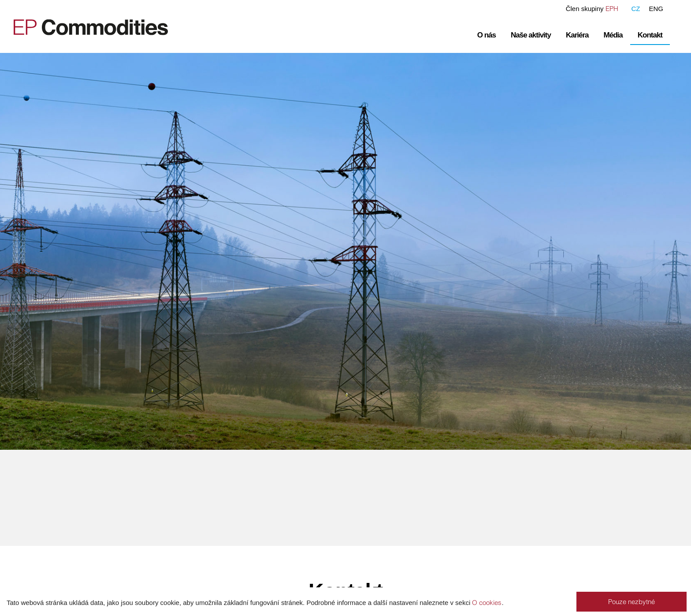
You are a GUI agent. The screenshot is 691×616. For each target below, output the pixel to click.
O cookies (487, 603)
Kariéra (577, 35)
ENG (656, 9)
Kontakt (650, 35)
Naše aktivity (531, 35)
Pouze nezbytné (632, 602)
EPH (612, 9)
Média (613, 35)
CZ (635, 9)
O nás (487, 35)
